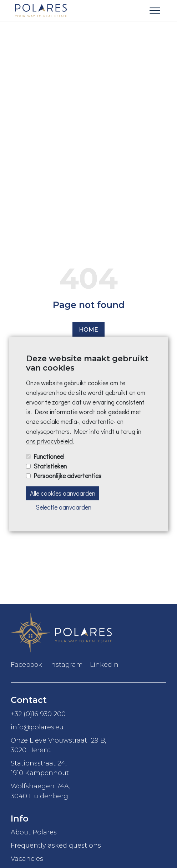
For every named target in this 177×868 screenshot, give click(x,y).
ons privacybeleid (49, 441)
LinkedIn (104, 665)
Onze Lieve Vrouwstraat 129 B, (88, 745)
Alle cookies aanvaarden (63, 493)
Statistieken (50, 466)
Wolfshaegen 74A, (88, 791)
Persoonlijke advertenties (67, 476)
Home (88, 330)
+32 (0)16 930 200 (38, 714)
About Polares (34, 832)
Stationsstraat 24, (88, 768)
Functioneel (49, 456)
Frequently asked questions (56, 845)
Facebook (26, 665)
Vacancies (27, 859)
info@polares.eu (37, 727)
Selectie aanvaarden (64, 507)
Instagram (66, 665)
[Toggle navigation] (155, 11)
